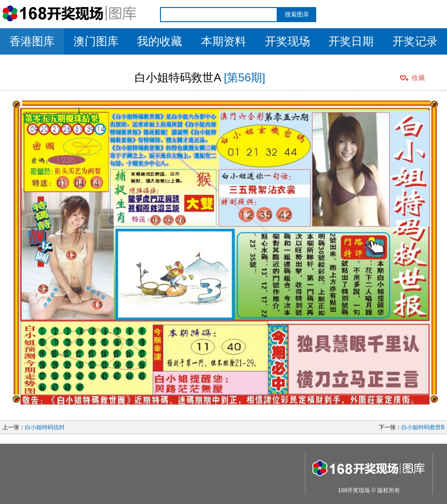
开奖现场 (287, 41)
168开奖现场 (354, 490)
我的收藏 (160, 41)
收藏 (418, 78)
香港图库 (32, 41)
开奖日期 (351, 41)
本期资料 (223, 41)
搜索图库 (297, 14)
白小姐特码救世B (423, 427)
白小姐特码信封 (45, 427)
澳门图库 (96, 41)
